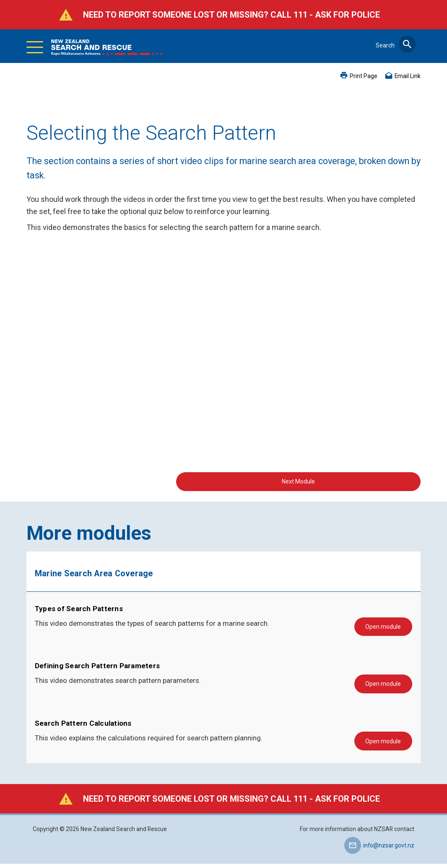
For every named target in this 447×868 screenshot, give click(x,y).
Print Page (364, 76)
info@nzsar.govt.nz (389, 850)
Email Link (408, 76)
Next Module (364, 481)
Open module (388, 628)
